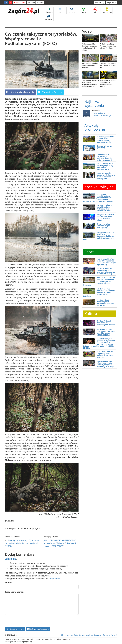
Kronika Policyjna (99, 187)
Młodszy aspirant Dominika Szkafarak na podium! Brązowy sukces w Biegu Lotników (99, 293)
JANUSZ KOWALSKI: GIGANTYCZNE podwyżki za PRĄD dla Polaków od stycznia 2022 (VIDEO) (60, 543)
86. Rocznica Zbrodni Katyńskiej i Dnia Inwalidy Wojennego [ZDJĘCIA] (105, 354)
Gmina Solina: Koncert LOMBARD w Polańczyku (100, 113)
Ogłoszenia (48, 10)
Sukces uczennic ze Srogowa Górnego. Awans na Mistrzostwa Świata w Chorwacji (106, 271)
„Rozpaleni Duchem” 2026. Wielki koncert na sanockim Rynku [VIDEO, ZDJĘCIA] (106, 332)
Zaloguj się (99, 2)
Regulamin (98, 635)
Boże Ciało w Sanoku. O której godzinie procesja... (90, 65)
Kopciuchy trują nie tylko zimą (104, 147)
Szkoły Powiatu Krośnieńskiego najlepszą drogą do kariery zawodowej (104, 157)
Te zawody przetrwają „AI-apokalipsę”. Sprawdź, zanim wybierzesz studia (105, 139)
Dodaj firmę (19, 2)
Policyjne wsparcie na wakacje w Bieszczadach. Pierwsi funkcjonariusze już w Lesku (99, 236)
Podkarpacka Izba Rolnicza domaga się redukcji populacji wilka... (89, 47)
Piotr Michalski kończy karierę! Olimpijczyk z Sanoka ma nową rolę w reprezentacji (106, 262)
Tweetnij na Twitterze (50, 92)
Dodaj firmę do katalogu (83, 635)
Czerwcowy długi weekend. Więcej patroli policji (103, 226)
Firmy (60, 10)
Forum (72, 10)
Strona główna (67, 635)
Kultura (91, 314)
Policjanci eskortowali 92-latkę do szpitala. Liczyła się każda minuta (105, 217)
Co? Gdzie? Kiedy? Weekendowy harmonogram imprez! (106, 323)
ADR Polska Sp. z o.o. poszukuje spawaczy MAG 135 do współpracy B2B (105, 166)
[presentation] (23, 620)
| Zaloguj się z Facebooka (38, 629)
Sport (84, 10)
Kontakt (40, 2)
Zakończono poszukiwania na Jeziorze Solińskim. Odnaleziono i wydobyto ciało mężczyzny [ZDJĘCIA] (98, 198)
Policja (95, 10)
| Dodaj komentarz (15, 629)
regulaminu (56, 579)
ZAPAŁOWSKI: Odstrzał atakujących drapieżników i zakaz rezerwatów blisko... (90, 83)
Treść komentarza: (14, 592)
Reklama (31, 2)
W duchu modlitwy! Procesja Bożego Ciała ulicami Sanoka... (108, 46)
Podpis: (9, 583)
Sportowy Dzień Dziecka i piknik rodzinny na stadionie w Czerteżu (105, 303)
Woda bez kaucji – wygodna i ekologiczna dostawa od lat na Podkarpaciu (106, 176)
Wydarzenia (107, 10)
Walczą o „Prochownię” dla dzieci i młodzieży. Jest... (108, 65)
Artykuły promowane (95, 127)
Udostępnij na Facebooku (20, 92)
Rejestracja (112, 2)
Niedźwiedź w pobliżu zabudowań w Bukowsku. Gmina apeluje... (108, 83)
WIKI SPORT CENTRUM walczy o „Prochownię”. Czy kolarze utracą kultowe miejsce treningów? (99, 281)
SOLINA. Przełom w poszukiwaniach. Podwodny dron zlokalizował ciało (104, 208)
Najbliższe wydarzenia (94, 104)
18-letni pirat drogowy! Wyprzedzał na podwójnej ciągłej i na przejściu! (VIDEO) (22, 543)
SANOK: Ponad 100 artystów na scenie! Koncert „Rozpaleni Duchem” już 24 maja (105, 364)
